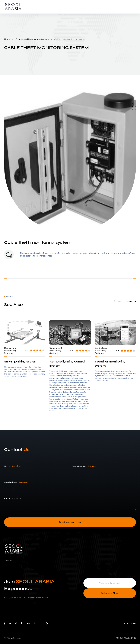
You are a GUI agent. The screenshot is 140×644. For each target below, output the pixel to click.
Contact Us (130, 623)
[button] (118, 301)
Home (7, 39)
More (9, 561)
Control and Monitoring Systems (32, 39)
